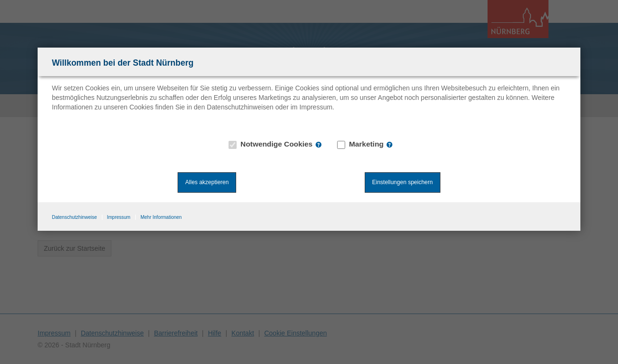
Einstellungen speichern (403, 182)
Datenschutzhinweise (75, 217)
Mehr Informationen (161, 217)
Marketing (361, 144)
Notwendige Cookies (271, 144)
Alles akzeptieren (207, 182)
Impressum (119, 217)
